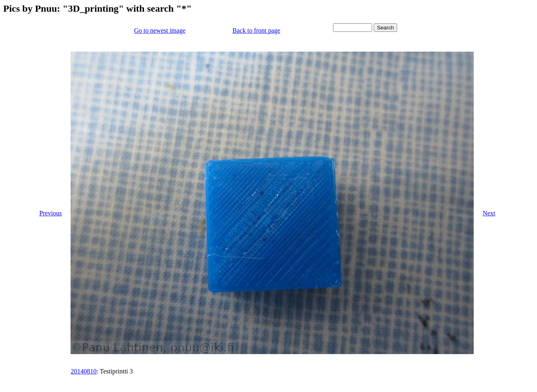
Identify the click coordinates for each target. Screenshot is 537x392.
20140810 (83, 371)
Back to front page (257, 30)
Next (489, 213)
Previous (50, 213)
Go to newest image (160, 30)
